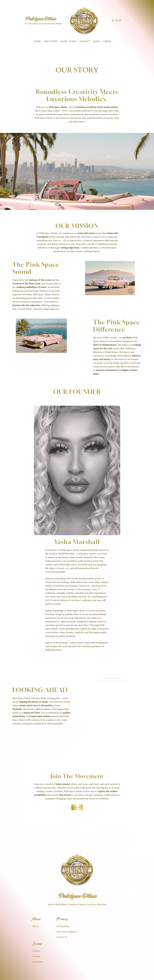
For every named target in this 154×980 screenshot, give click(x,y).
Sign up (77, 788)
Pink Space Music (40, 19)
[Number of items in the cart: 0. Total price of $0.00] (116, 20)
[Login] (128, 21)
